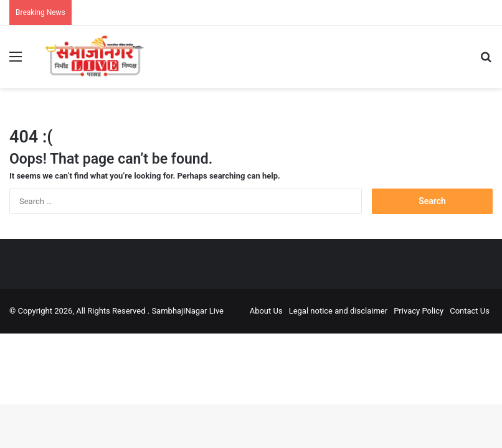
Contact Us (470, 311)
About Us (266, 311)
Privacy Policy (419, 311)
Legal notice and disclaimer (339, 311)
